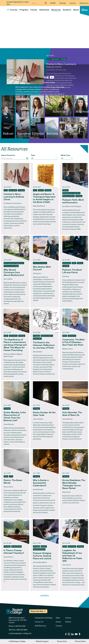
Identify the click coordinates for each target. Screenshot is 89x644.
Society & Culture (69, 196)
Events (58, 622)
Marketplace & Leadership (71, 193)
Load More (45, 595)
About (76, 10)
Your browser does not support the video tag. (44, 34)
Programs (24, 10)
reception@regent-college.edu (20, 634)
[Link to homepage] (7, 10)
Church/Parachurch (40, 263)
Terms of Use (62, 642)
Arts (48, 59)
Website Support (42, 642)
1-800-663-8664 (22, 630)
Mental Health (16, 547)
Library (73, 3)
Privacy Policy (80, 642)
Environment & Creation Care (14, 263)
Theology (63, 59)
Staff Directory (40, 626)
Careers (68, 618)
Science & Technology (11, 266)
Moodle (63, 3)
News (58, 618)
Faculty (34, 10)
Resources (56, 10)
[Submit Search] (46, 3)
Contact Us (39, 622)
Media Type (65, 155)
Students (67, 10)
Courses (14, 10)
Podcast (66, 190)
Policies (68, 622)
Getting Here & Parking (44, 618)
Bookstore (84, 3)
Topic (33, 155)
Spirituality (55, 59)
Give (84, 10)
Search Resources (8, 155)
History (41, 190)
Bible (74, 263)
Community (72, 336)
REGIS (53, 3)
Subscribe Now (37, 611)
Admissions (44, 10)
